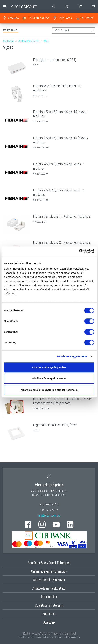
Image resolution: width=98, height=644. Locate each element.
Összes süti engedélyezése (49, 367)
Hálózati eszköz (38, 18)
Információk (49, 597)
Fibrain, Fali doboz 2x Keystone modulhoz (62, 242)
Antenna (13, 18)
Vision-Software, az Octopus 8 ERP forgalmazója (58, 637)
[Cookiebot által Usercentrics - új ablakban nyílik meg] (79, 251)
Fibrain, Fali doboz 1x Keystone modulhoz (62, 216)
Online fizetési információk (49, 571)
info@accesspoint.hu (49, 516)
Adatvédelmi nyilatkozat (49, 580)
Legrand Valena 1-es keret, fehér (55, 425)
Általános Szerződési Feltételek (49, 563)
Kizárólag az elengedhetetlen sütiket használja (49, 390)
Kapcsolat (49, 614)
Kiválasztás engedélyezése (49, 378)
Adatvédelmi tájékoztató (49, 588)
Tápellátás (65, 18)
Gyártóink (49, 622)
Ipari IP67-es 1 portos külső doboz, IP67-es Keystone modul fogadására (63, 401)
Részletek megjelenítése (72, 356)
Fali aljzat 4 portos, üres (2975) (55, 60)
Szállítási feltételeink (49, 605)
